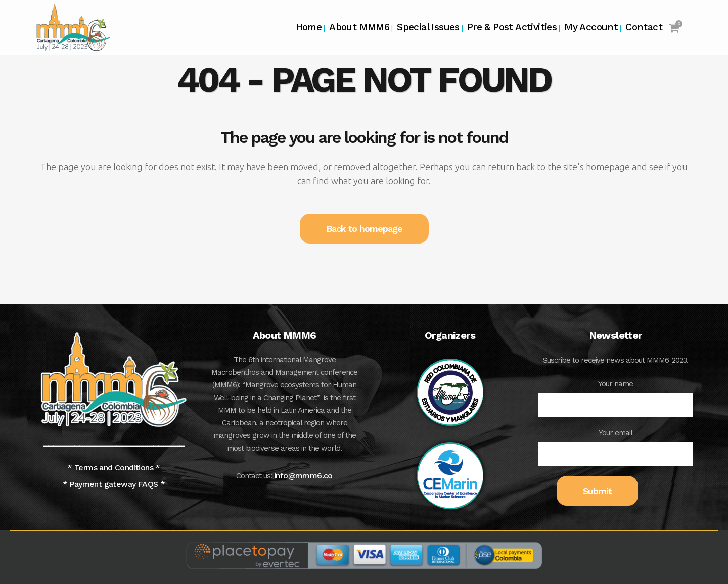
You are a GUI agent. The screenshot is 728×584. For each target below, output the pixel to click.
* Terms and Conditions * (114, 468)
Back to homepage (364, 229)
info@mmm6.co (303, 476)
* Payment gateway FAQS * (114, 484)
